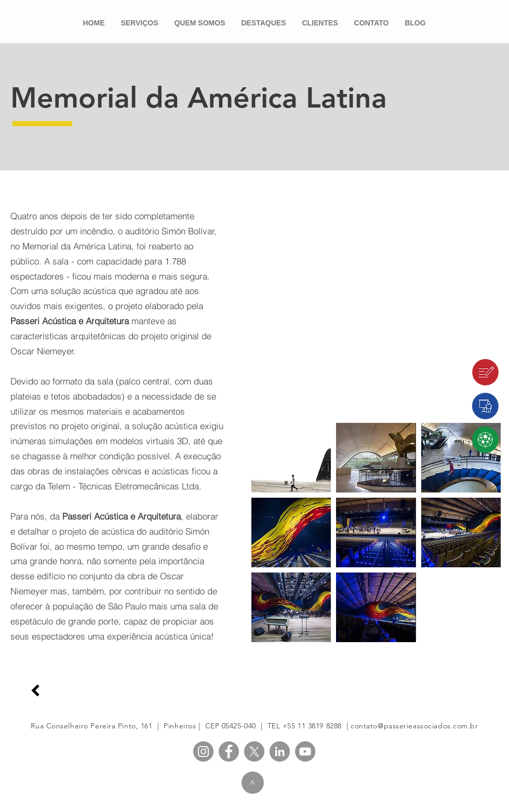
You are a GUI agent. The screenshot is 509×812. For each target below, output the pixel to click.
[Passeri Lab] (462, 440)
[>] (253, 783)
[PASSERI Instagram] (203, 751)
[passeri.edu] (462, 406)
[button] (291, 458)
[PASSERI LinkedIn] (280, 751)
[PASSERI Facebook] (229, 751)
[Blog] (462, 372)
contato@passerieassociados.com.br (414, 726)
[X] (254, 751)
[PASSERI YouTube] (305, 751)
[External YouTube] (376, 284)
